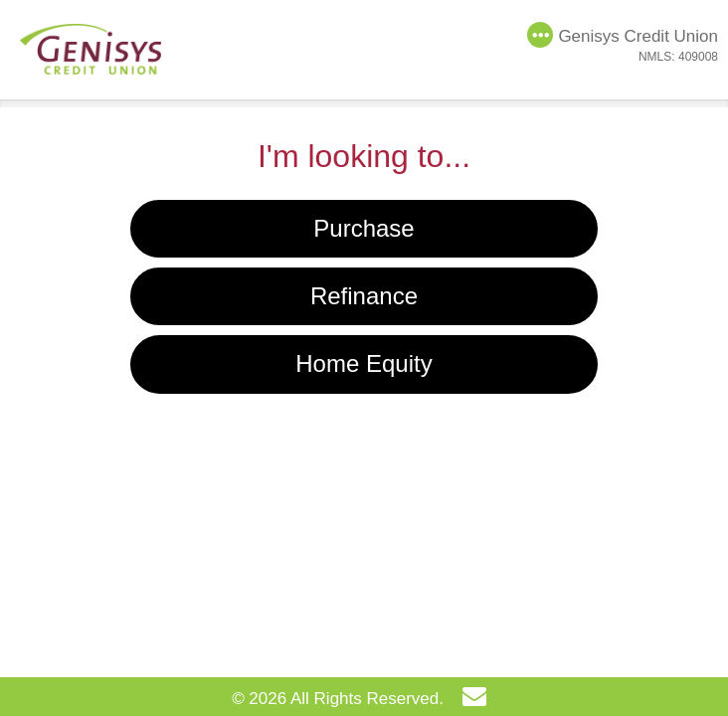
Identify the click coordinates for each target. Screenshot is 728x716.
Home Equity (364, 363)
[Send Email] (479, 699)
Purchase (364, 228)
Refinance (364, 296)
